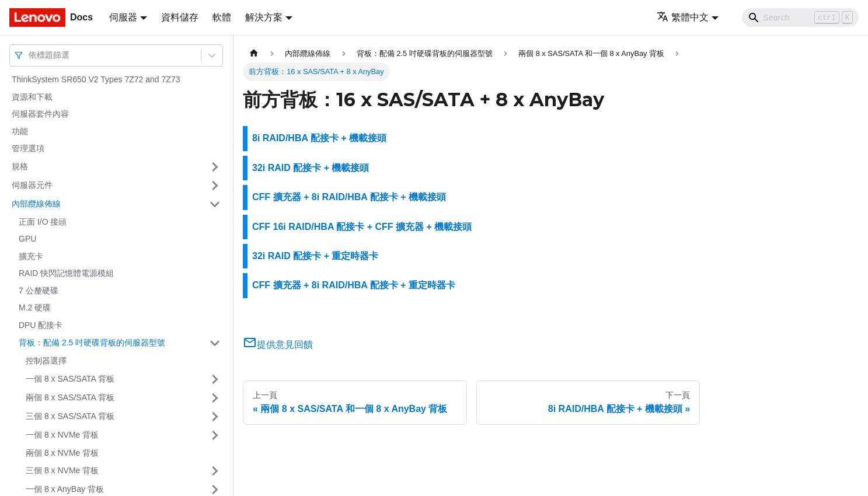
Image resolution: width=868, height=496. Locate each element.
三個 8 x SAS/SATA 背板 (70, 416)
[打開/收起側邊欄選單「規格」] (215, 167)
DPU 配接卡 (41, 325)
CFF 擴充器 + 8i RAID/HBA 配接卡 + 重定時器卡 (354, 285)
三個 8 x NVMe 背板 (62, 470)
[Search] (800, 18)
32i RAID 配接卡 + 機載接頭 (311, 168)
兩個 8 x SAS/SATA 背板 (70, 397)
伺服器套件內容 (40, 114)
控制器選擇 (46, 361)
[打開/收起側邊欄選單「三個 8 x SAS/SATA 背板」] (215, 417)
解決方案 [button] (264, 17)
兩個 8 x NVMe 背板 (62, 453)
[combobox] (30, 55)
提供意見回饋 (278, 345)
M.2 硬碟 (35, 308)
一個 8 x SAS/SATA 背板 (70, 379)
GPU (27, 239)
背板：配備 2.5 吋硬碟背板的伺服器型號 (92, 343)
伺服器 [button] (123, 17)
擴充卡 (31, 256)
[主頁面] (254, 53)
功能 (20, 131)
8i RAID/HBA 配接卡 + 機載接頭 (319, 138)
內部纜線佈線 (36, 204)
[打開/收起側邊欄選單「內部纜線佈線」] (215, 204)
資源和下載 (32, 97)
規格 (20, 166)
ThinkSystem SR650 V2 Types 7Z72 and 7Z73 (96, 79)
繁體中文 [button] (683, 17)
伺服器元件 (32, 185)
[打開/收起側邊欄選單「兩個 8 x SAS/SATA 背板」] (215, 398)
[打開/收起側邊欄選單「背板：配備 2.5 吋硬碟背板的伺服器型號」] (215, 343)
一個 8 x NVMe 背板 (62, 435)
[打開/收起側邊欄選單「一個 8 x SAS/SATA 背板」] (215, 379)
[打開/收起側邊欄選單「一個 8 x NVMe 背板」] (215, 435)
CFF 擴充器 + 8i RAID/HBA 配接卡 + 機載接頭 (349, 197)
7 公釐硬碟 (39, 291)
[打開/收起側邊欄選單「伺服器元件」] (215, 186)
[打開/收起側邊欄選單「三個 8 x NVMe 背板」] (215, 471)
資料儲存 (180, 17)
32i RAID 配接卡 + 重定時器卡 (315, 256)
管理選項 (28, 148)
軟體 (222, 17)
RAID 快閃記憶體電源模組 (66, 273)
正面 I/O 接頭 (43, 222)
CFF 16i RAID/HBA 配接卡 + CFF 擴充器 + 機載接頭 (362, 227)
